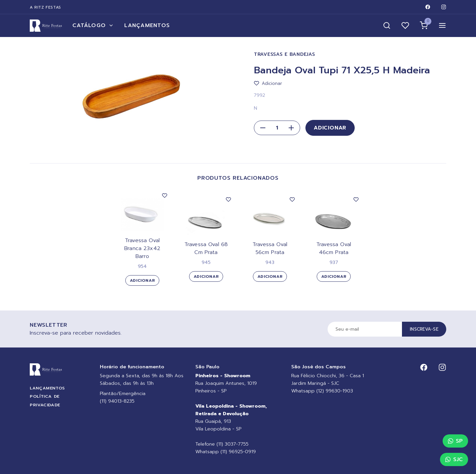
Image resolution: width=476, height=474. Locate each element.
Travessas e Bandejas (284, 54)
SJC (454, 459)
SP (455, 441)
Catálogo (93, 25)
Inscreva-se (424, 329)
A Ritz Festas (45, 7)
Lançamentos (147, 25)
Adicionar (330, 128)
